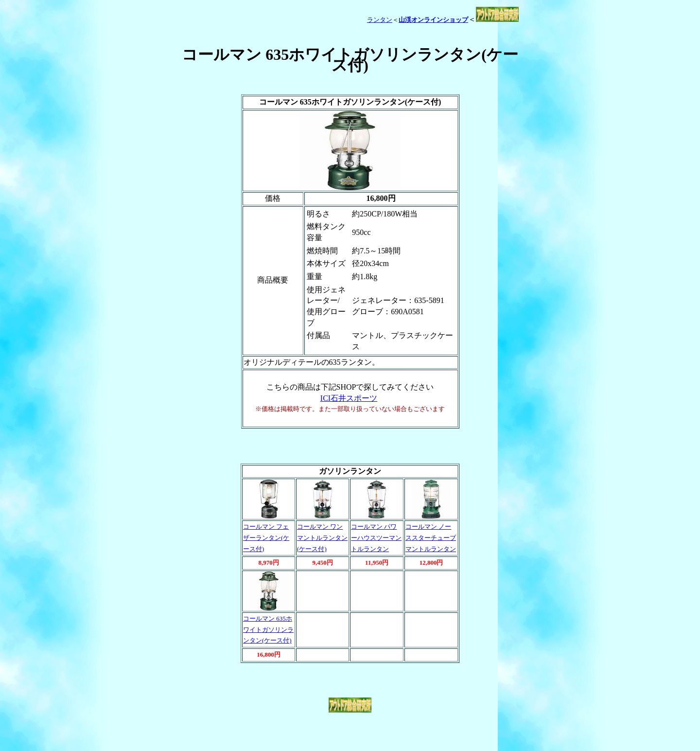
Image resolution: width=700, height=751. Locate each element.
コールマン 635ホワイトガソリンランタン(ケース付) (268, 629)
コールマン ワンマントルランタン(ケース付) (322, 537)
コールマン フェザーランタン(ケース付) (266, 537)
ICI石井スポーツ (349, 398)
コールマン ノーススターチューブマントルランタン (431, 537)
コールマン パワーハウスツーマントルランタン (376, 537)
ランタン (380, 20)
